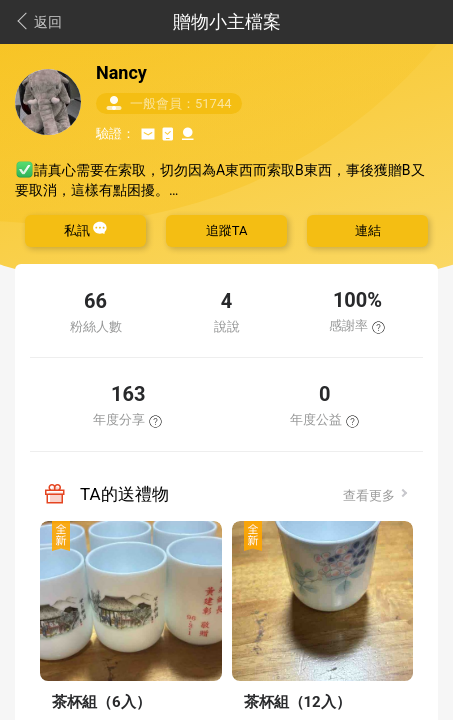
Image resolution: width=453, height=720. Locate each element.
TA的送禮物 (124, 494)
